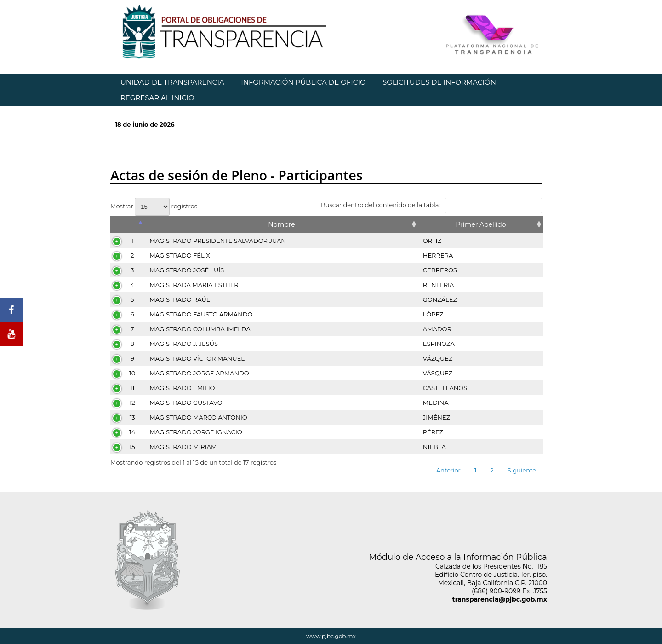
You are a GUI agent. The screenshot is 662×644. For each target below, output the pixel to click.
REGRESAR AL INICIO (157, 98)
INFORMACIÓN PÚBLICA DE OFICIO (303, 82)
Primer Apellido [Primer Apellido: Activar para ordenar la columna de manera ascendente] (481, 224)
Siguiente (522, 470)
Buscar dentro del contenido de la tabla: (432, 205)
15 (132, 447)
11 (132, 388)
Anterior (448, 470)
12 (132, 402)
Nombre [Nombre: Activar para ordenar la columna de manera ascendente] (281, 224)
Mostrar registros (154, 206)
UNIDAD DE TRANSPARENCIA (172, 82)
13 (132, 417)
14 (132, 432)
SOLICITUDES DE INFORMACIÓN (439, 82)
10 (132, 373)
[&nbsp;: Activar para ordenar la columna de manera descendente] (128, 224)
